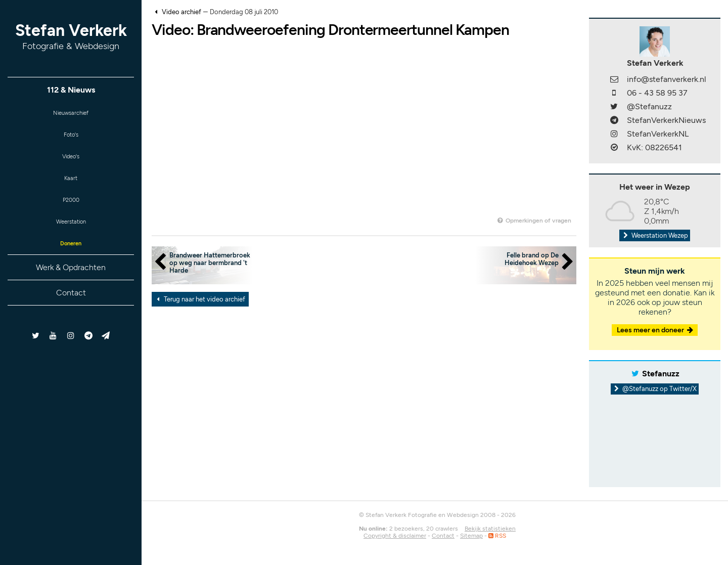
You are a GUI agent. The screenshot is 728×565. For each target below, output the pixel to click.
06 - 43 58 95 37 (657, 93)
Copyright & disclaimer (395, 536)
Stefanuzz (661, 374)
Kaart (71, 189)
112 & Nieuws (71, 90)
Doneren (71, 263)
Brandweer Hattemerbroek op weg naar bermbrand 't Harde (210, 263)
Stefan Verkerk (71, 36)
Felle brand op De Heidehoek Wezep (532, 259)
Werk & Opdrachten (71, 289)
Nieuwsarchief (71, 115)
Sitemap (471, 536)
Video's (71, 164)
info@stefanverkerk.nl (667, 79)
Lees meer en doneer (656, 330)
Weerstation (71, 238)
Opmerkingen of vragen (534, 221)
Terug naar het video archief (199, 299)
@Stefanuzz (649, 106)
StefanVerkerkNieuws (666, 120)
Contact (71, 314)
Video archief (181, 12)
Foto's (71, 139)
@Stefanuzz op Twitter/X (655, 389)
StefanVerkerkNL (658, 134)
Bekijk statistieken (490, 529)
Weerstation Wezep (655, 235)
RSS (497, 536)
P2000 (71, 214)
